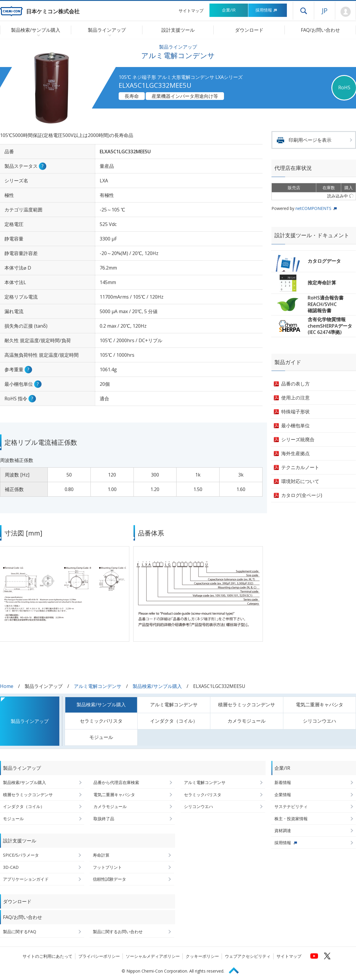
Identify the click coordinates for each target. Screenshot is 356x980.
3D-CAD (11, 867)
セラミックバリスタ (101, 721)
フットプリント (107, 867)
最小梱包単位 (295, 426)
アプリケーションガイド (26, 879)
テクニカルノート (300, 467)
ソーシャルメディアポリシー (153, 956)
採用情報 (266, 10)
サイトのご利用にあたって (47, 956)
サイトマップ (191, 11)
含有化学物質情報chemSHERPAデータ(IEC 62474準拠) (330, 326)
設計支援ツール (178, 30)
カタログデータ (324, 261)
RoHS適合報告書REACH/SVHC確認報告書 (326, 304)
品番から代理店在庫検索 (116, 782)
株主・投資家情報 (291, 819)
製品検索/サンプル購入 (157, 686)
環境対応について (300, 481)
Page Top (236, 969)
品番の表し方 (295, 384)
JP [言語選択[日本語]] (325, 10)
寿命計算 (101, 855)
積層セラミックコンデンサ (247, 705)
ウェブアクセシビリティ (248, 956)
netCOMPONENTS (313, 208)
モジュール (101, 737)
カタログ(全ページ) (302, 495)
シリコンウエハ (320, 721)
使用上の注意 (295, 398)
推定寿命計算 (322, 283)
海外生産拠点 (295, 453)
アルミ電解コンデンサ (98, 686)
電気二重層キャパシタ (320, 705)
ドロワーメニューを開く (303, 11)
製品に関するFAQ (20, 932)
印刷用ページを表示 (310, 140)
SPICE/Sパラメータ (21, 855)
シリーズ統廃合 (298, 439)
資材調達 (283, 830)
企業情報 (283, 795)
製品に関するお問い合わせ (118, 932)
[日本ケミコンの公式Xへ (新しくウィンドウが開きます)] (327, 956)
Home (7, 686)
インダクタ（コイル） (174, 721)
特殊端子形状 (295, 412)
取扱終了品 (104, 819)
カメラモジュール (247, 721)
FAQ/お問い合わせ (320, 30)
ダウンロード (249, 30)
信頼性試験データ (109, 879)
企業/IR (229, 10)
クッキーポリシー (202, 956)
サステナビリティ (291, 806)
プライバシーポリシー (99, 956)
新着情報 (283, 782)
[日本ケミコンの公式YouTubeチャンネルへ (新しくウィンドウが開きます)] (314, 956)
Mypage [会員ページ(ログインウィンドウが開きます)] (345, 12)
